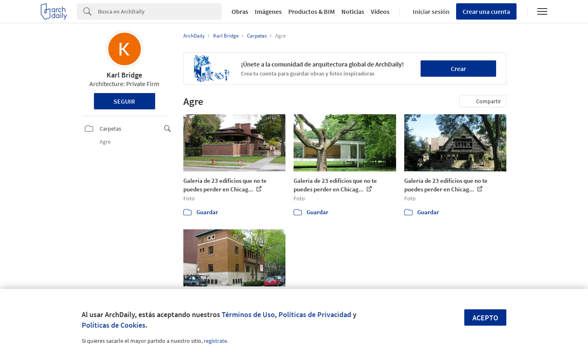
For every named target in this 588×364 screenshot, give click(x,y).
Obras (240, 11)
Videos (380, 11)
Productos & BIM (312, 11)
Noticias (353, 11)
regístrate (215, 341)
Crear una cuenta (486, 11)
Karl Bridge (124, 75)
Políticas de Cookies (114, 325)
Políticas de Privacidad (315, 314)
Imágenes (268, 11)
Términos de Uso (248, 314)
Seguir (124, 101)
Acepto (485, 318)
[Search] (160, 11)
